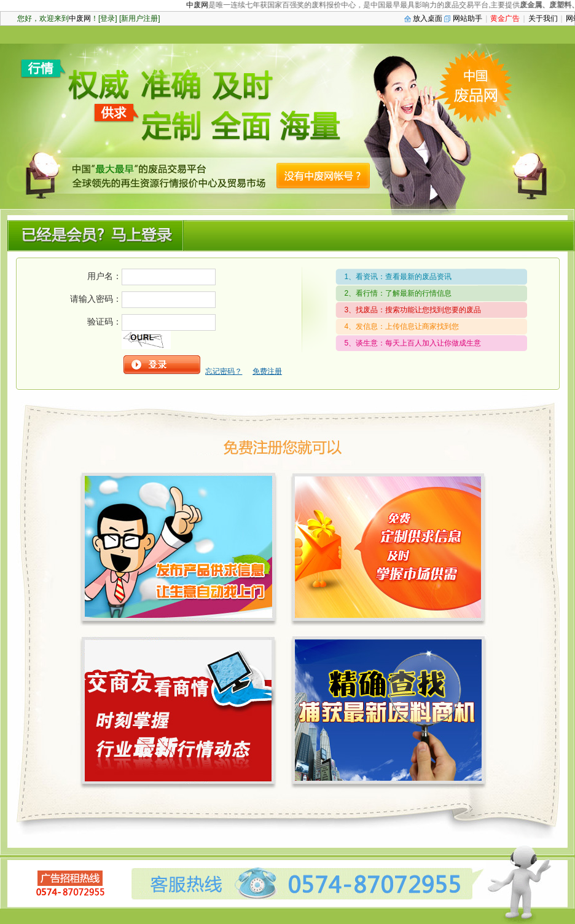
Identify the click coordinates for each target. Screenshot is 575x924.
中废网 (201, 5)
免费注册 (267, 371)
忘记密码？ (224, 371)
